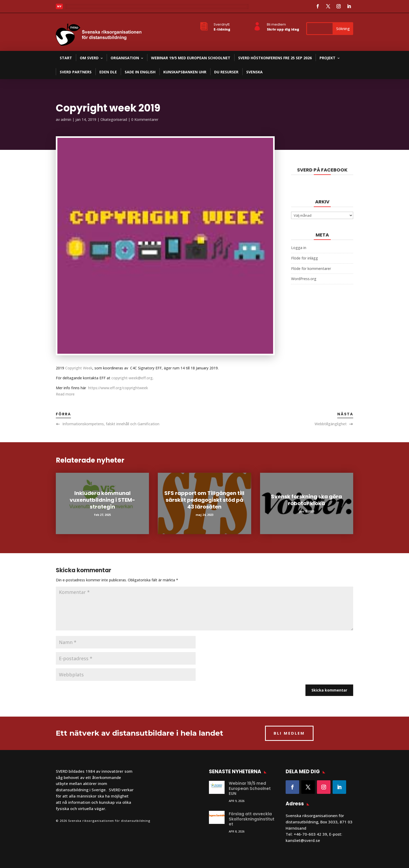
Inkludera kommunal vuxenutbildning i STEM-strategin (102, 500)
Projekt (327, 58)
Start (66, 58)
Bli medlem (276, 24)
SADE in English (140, 72)
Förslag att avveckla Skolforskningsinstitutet (252, 819)
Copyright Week (79, 368)
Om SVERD (89, 58)
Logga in (299, 248)
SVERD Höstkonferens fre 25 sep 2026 (275, 58)
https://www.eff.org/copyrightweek (118, 388)
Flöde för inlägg (305, 258)
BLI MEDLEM (289, 733)
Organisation (125, 58)
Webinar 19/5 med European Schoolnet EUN (250, 788)
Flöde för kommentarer (311, 268)
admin (66, 119)
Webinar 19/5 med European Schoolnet (191, 58)
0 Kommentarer (145, 119)
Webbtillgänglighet (331, 424)
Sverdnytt (222, 24)
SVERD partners (76, 72)
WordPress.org (304, 279)
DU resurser (226, 72)
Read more (65, 394)
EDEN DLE (108, 72)
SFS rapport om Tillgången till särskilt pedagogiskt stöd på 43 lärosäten (204, 500)
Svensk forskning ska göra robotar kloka (306, 500)
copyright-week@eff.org (132, 378)
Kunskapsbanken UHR (185, 72)
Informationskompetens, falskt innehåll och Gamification (111, 424)
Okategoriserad (114, 119)
